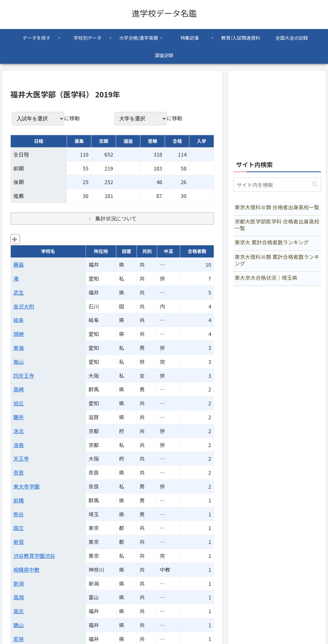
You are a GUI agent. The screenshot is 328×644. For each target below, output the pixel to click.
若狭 (19, 639)
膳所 (19, 417)
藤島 (19, 264)
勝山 (19, 625)
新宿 (19, 542)
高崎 (19, 389)
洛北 (19, 431)
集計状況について (116, 218)
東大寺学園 (26, 486)
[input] (277, 185)
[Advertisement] (277, 112)
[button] (315, 185)
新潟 (19, 583)
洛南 (19, 445)
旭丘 (19, 403)
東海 (19, 348)
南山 (19, 362)
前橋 (19, 500)
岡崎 (19, 334)
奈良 (19, 472)
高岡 (19, 597)
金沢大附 (24, 306)
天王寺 (21, 458)
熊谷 (19, 514)
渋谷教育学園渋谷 (34, 556)
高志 (19, 611)
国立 (19, 528)
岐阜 (19, 320)
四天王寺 (24, 375)
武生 (19, 292)
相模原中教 (26, 569)
